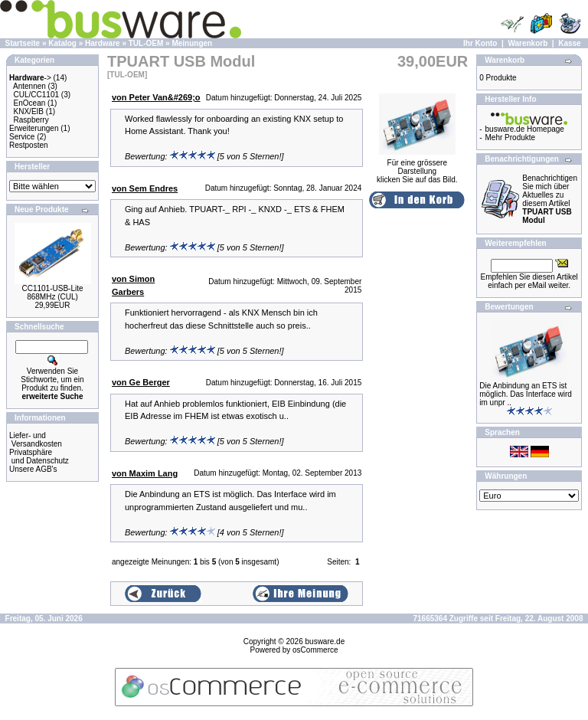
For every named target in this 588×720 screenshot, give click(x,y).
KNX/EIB (29, 111)
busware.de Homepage (525, 129)
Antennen (29, 86)
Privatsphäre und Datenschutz (39, 457)
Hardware (103, 43)
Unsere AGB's (33, 469)
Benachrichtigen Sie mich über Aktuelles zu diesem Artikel (550, 199)
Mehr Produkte (511, 137)
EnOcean (30, 103)
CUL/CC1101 (36, 95)
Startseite (23, 43)
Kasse (569, 43)
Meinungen (192, 43)
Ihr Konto (480, 43)
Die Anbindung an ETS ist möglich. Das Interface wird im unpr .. (526, 394)
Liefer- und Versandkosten (36, 440)
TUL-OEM (146, 43)
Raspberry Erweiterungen (34, 124)
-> (30, 78)
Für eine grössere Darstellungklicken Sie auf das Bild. (417, 168)
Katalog (62, 43)
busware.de (325, 641)
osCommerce (315, 650)
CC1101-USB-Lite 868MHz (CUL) (52, 293)
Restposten (29, 145)
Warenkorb (528, 43)
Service (22, 137)
